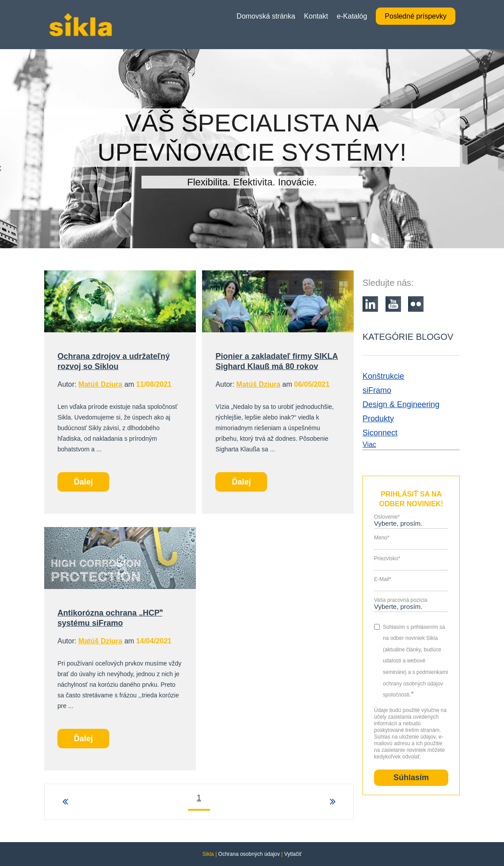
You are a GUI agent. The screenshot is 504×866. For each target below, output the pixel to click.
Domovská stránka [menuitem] (266, 16)
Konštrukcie (383, 376)
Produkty (378, 419)
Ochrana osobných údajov (249, 854)
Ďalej (83, 482)
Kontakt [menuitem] (316, 16)
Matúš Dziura (100, 384)
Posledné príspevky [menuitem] (416, 16)
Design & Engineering (401, 404)
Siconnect (380, 433)
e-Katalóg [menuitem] (352, 16)
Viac (369, 445)
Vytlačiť (293, 854)
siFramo (377, 390)
